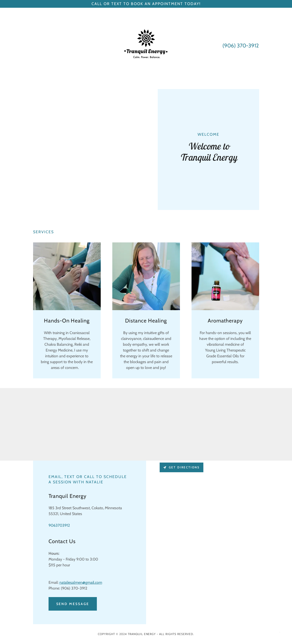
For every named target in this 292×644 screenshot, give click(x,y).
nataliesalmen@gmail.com (81, 582)
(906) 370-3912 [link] (241, 46)
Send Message (73, 604)
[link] (146, 45)
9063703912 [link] (59, 525)
